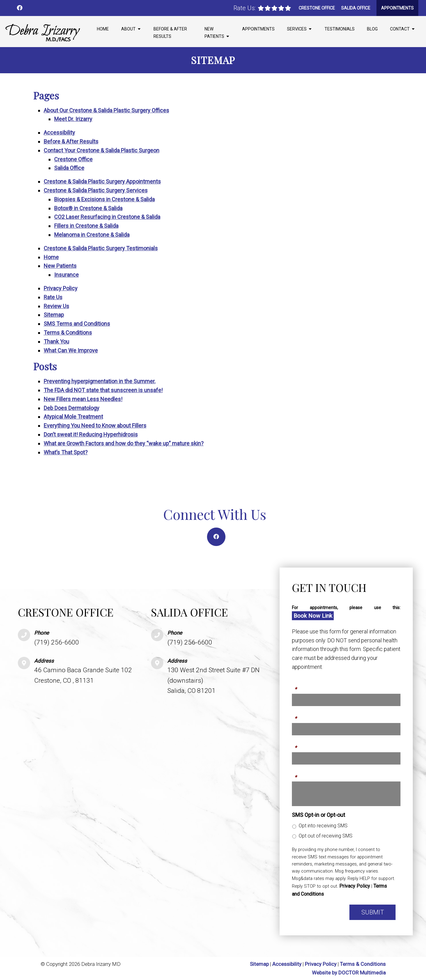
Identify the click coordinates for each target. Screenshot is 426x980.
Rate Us (53, 297)
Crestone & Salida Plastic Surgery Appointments (102, 181)
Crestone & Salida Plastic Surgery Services (96, 190)
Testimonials (340, 29)
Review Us (56, 306)
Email (299, 744)
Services (297, 29)
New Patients (214, 33)
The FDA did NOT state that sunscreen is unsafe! (103, 390)
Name (299, 686)
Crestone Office (317, 8)
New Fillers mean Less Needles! (83, 399)
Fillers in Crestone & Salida (86, 226)
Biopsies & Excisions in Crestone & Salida (104, 199)
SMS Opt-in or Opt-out (319, 815)
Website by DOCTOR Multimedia (349, 973)
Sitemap (54, 315)
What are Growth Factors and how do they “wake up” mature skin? (124, 443)
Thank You (56, 341)
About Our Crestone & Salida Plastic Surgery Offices (106, 110)
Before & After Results (170, 33)
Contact (400, 29)
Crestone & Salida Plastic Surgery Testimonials (101, 248)
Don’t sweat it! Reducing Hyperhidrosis (91, 434)
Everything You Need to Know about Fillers (95, 426)
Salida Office (356, 8)
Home (103, 29)
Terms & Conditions (68, 333)
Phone (300, 715)
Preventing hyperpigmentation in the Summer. (100, 381)
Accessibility (59, 133)
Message (303, 773)
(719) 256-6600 (57, 642)
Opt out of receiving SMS (326, 836)
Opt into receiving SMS (323, 826)
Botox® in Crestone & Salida (88, 208)
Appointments (397, 8)
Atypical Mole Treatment (73, 417)
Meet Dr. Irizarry (73, 119)
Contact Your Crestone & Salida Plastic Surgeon (102, 150)
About (128, 29)
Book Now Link (313, 616)
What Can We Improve (71, 350)
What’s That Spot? (66, 452)
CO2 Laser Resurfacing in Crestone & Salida (107, 217)
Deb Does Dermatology (72, 408)
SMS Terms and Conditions (77, 324)
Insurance (66, 275)
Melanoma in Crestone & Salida (92, 235)
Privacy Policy (61, 288)
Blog (372, 29)
